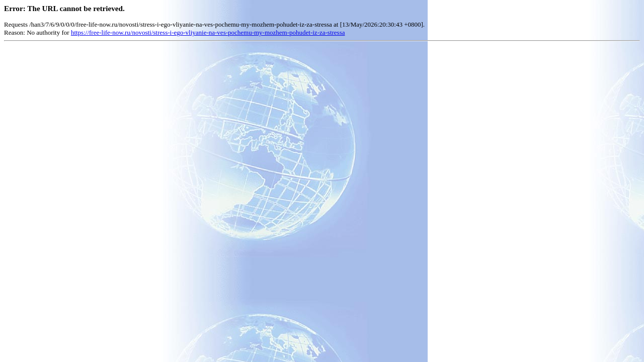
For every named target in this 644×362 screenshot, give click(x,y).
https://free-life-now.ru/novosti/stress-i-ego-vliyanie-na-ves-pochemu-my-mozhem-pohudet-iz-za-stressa (208, 32)
